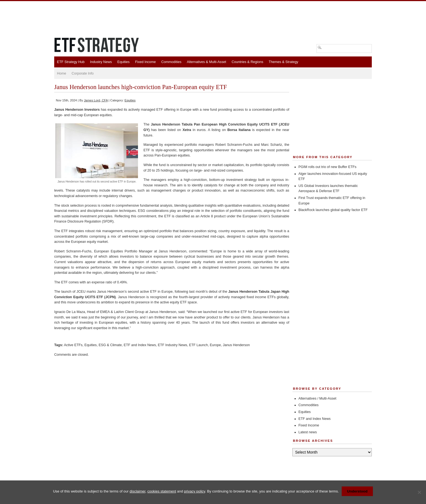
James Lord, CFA (96, 100)
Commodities (171, 62)
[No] (419, 492)
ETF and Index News (140, 345)
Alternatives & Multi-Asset (206, 62)
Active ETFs (73, 345)
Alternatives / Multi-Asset (317, 398)
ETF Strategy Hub (71, 62)
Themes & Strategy (283, 62)
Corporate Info (83, 73)
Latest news (308, 432)
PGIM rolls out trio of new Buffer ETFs (327, 167)
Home (62, 73)
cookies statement (162, 491)
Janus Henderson (236, 345)
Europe (215, 345)
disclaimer (137, 491)
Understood (357, 491)
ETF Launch (199, 345)
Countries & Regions (247, 62)
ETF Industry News (172, 345)
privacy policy (195, 491)
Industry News (101, 62)
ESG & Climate (110, 345)
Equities (124, 62)
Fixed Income (145, 62)
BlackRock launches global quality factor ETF (333, 210)
